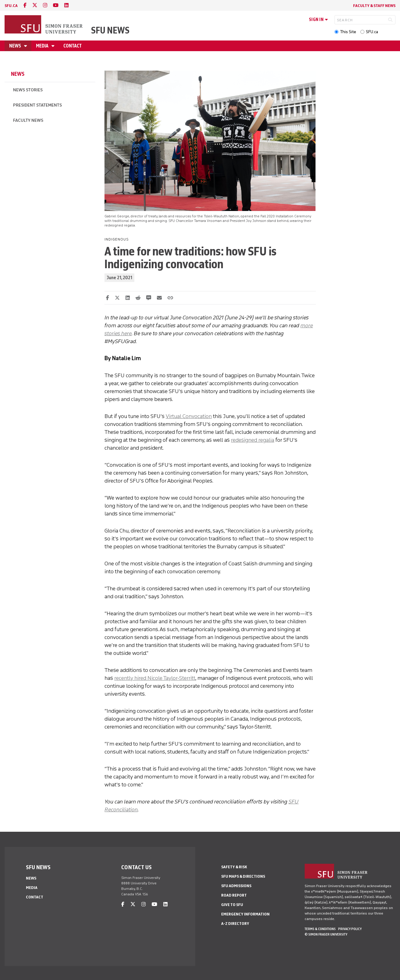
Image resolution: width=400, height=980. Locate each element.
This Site (348, 32)
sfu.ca (11, 6)
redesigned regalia (253, 440)
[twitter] (35, 5)
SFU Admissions (236, 886)
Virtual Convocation (189, 416)
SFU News (110, 30)
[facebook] (25, 5)
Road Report (234, 895)
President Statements (37, 105)
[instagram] (45, 5)
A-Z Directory (235, 924)
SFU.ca (372, 32)
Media (43, 46)
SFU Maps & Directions (243, 876)
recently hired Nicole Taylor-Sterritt (155, 678)
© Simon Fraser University (326, 934)
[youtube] (56, 5)
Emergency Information (245, 914)
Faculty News (28, 120)
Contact (73, 46)
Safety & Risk (234, 867)
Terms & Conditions (320, 929)
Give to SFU (232, 905)
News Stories (28, 90)
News (16, 46)
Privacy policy (350, 929)
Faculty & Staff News (374, 6)
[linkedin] (66, 5)
